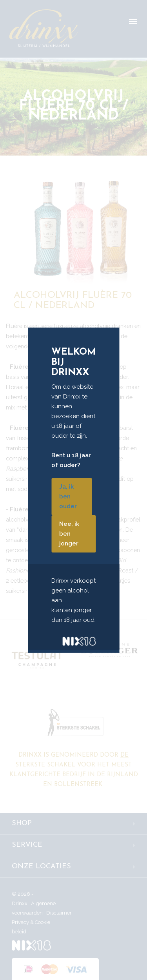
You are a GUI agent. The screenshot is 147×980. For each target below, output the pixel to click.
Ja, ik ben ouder (68, 496)
